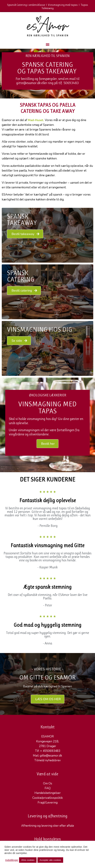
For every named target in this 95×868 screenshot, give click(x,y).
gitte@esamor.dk (28, 83)
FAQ (48, 788)
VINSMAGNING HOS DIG (40, 329)
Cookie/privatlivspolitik (48, 798)
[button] (47, 44)
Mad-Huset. (36, 120)
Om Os (48, 783)
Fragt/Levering (48, 803)
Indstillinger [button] (12, 860)
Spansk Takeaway (22, 220)
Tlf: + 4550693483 (48, 751)
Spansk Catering (21, 276)
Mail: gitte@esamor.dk (47, 756)
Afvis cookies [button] (28, 860)
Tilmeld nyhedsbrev (47, 760)
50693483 (71, 83)
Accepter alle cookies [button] (50, 860)
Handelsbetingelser (48, 793)
